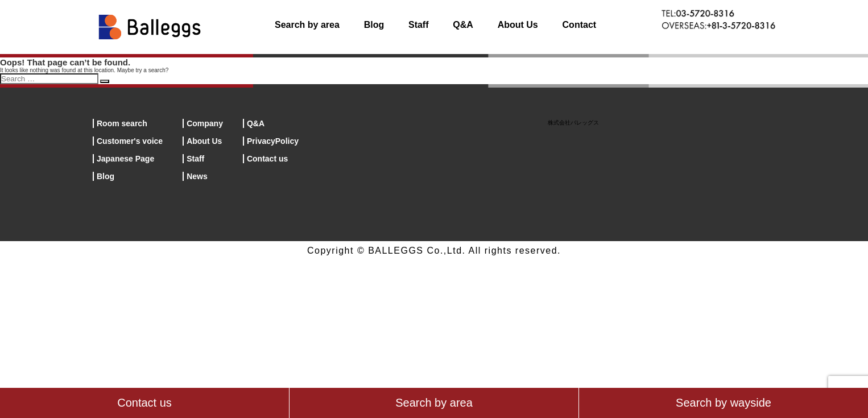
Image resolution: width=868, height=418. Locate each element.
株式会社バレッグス (573, 123)
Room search (122, 123)
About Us (518, 25)
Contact (580, 25)
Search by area (307, 25)
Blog (374, 25)
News (197, 176)
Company (205, 123)
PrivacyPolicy (273, 141)
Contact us (267, 159)
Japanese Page (125, 159)
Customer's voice (130, 141)
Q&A (463, 25)
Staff (419, 25)
